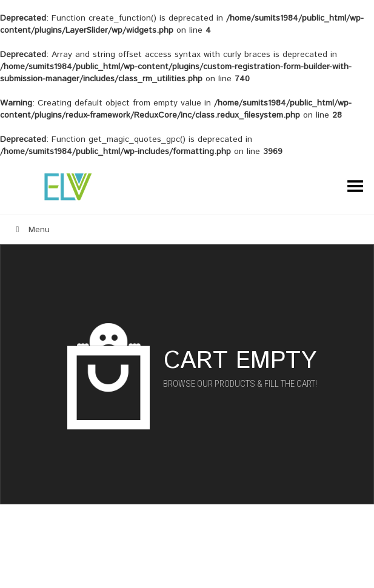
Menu (31, 230)
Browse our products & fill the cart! (240, 384)
